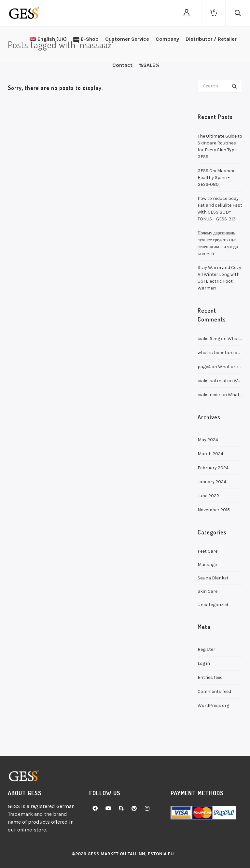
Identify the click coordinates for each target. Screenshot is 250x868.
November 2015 (214, 510)
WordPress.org (213, 705)
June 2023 (208, 496)
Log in (204, 663)
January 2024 (212, 482)
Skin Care (208, 591)
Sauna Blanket (213, 578)
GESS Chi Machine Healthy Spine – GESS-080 (216, 178)
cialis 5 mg (209, 339)
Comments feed (214, 691)
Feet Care (208, 551)
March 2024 (210, 454)
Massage (207, 565)
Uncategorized (213, 605)
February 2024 (213, 468)
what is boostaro (216, 353)
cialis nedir (209, 395)
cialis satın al (212, 381)
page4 (204, 367)
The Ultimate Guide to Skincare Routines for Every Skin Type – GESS (220, 146)
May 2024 (208, 440)
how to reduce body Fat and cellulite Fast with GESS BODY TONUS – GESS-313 (220, 209)
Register (206, 649)
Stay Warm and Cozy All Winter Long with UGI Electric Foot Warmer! (219, 278)
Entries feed (210, 677)
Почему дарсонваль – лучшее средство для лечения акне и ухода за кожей (218, 243)
